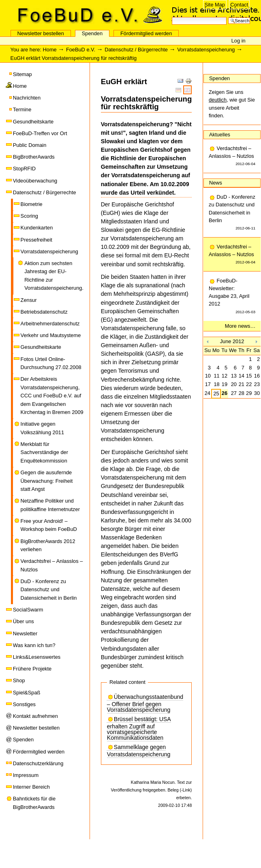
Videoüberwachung (35, 181)
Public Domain (30, 145)
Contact (239, 5)
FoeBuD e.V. (87, 15)
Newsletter (25, 633)
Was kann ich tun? (34, 645)
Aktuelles (220, 135)
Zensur (29, 300)
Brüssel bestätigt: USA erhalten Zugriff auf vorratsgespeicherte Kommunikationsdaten (139, 729)
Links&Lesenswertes (37, 657)
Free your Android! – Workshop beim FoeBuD (49, 525)
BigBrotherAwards (34, 157)
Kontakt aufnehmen (35, 716)
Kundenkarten (37, 228)
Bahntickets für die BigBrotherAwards (34, 803)
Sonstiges (24, 704)
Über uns (24, 621)
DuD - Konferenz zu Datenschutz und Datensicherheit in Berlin (49, 590)
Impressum (26, 775)
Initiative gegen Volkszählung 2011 (42, 428)
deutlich (218, 100)
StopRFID (24, 169)
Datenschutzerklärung (38, 763)
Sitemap (22, 74)
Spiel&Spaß (27, 693)
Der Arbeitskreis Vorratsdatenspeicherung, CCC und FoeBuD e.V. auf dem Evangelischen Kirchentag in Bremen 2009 (52, 396)
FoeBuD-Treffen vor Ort (40, 133)
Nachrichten (27, 98)
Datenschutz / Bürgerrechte (136, 50)
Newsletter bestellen (41, 33)
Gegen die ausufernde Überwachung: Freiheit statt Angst (47, 481)
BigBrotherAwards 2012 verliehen (48, 545)
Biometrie (32, 204)
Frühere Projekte (32, 669)
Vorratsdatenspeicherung (206, 50)
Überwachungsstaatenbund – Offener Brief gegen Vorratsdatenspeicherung (145, 704)
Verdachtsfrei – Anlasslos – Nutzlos (52, 565)
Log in (239, 41)
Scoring (29, 216)
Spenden (92, 33)
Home (50, 50)
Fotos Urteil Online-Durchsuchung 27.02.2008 (51, 363)
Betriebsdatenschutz (44, 312)
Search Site (172, 16)
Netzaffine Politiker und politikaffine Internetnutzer (50, 505)
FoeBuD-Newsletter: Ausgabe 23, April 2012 (232, 297)
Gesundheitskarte (33, 122)
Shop (19, 680)
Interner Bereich (31, 787)
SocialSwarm (28, 610)
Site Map (215, 5)
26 (225, 393)
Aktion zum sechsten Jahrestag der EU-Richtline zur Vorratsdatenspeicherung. (54, 276)
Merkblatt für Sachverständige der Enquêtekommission (44, 452)
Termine (22, 109)
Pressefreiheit (36, 240)
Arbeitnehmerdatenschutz (50, 324)
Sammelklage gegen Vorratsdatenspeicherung (139, 751)
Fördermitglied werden (146, 33)
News (216, 183)
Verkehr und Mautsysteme (51, 335)
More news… (240, 326)
